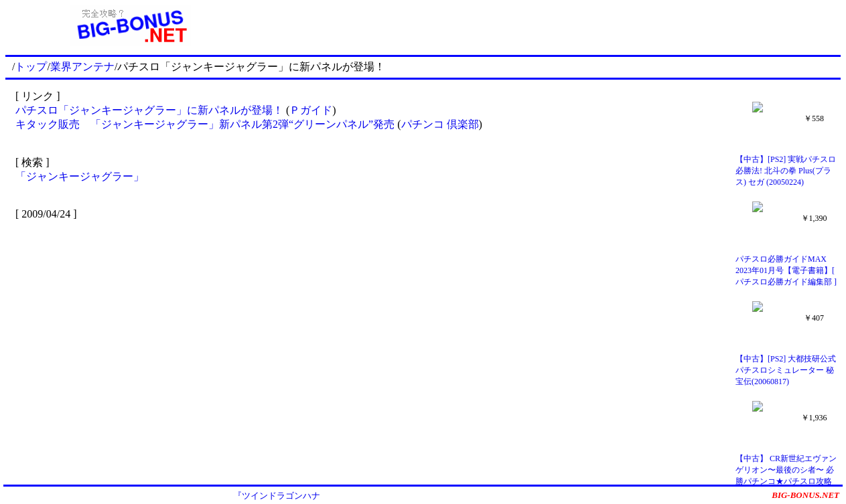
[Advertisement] (549, 25)
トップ (31, 67)
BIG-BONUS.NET (805, 495)
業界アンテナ (82, 67)
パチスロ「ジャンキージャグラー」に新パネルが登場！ (149, 110)
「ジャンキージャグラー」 (80, 176)
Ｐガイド (311, 110)
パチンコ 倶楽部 (440, 124)
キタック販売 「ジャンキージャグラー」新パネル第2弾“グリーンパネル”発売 (205, 124)
